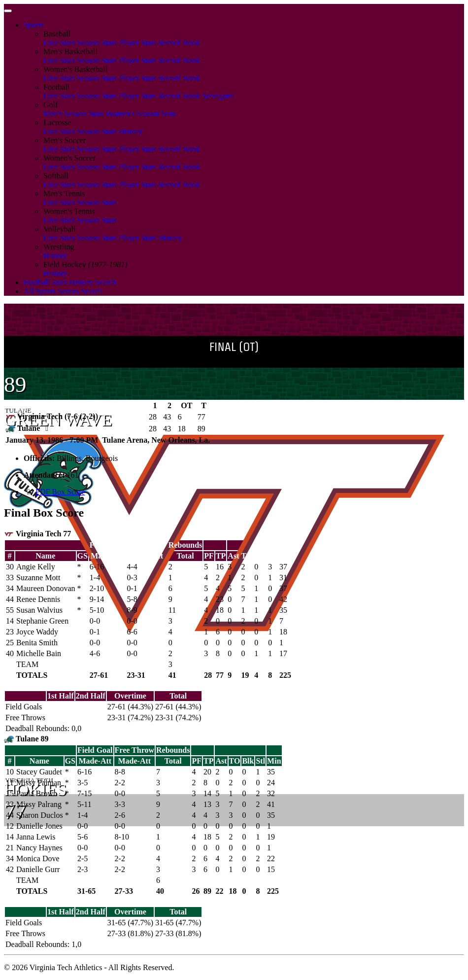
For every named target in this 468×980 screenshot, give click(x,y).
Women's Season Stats (141, 114)
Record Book (179, 43)
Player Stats (137, 43)
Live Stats (59, 43)
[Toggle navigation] (8, 11)
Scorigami (218, 96)
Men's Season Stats (74, 114)
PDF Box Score (60, 492)
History (131, 131)
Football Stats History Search (70, 282)
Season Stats (97, 43)
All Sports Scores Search (63, 291)
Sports (34, 25)
